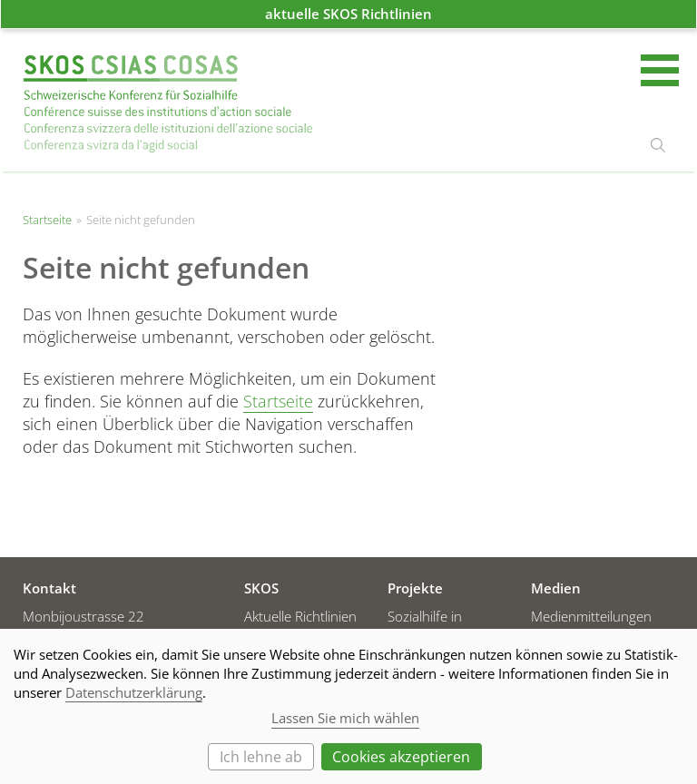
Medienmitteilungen (591, 616)
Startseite (168, 104)
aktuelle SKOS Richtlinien (348, 14)
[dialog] (348, 706)
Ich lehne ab (261, 757)
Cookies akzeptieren (401, 757)
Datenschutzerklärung (134, 692)
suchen (658, 145)
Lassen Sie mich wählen (345, 718)
